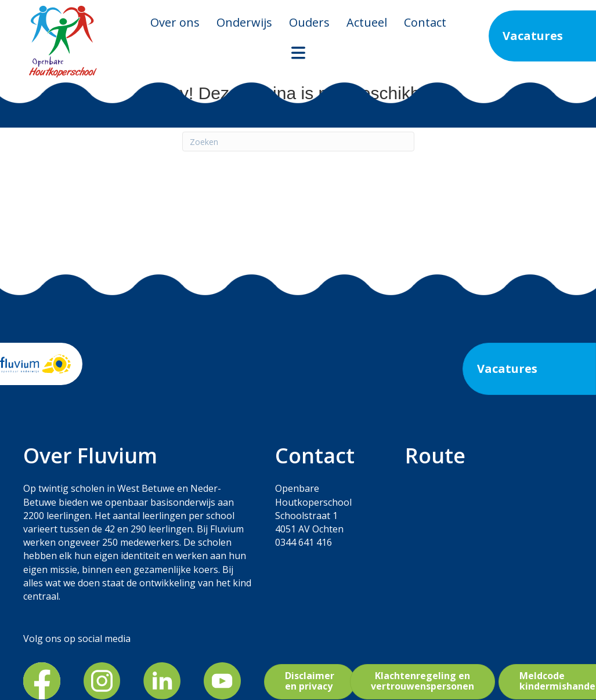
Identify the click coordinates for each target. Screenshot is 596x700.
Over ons (175, 22)
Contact (425, 22)
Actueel (367, 22)
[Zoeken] (298, 142)
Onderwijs (244, 22)
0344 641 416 (304, 542)
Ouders (309, 22)
